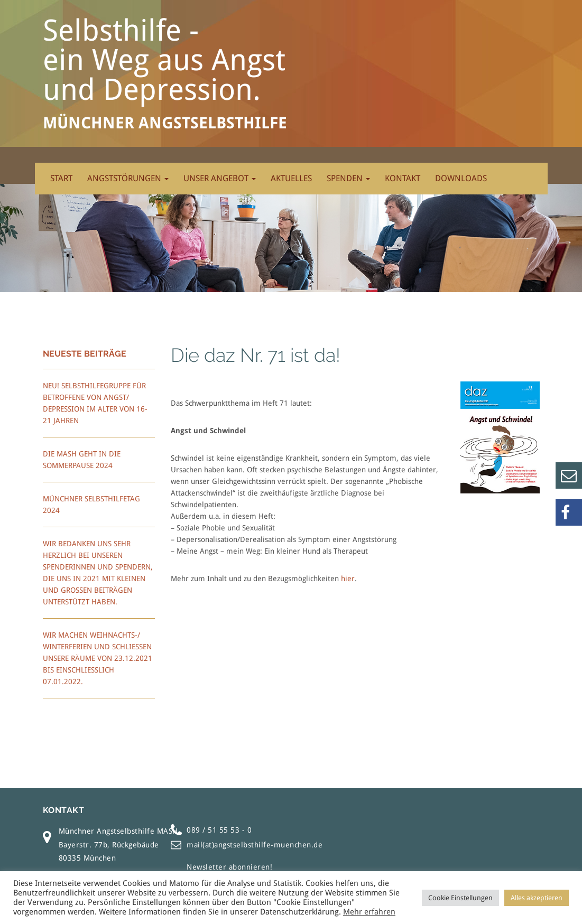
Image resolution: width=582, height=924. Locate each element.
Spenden (348, 178)
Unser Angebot (220, 178)
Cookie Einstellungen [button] (460, 898)
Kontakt (403, 178)
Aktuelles (291, 178)
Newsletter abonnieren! (229, 867)
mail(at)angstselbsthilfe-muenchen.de (255, 845)
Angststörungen (128, 178)
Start (61, 178)
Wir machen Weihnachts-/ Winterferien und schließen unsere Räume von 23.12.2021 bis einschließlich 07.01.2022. (98, 658)
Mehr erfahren (369, 912)
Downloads (461, 178)
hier (348, 578)
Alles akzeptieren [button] (537, 898)
